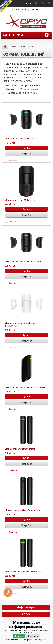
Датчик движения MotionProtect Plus (24, 262)
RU (28, 3)
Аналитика (12, 640)
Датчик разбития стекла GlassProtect (24, 572)
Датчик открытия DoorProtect (20, 449)
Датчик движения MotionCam (20, 200)
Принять (19, 636)
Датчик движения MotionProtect (21, 139)
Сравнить (13, 160)
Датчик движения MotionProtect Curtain (25, 387)
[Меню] (49, 4)
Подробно (26, 154)
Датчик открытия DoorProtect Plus (22, 510)
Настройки (27, 640)
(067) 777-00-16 (32, 10)
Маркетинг (41, 640)
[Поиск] (43, 4)
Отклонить (33, 636)
